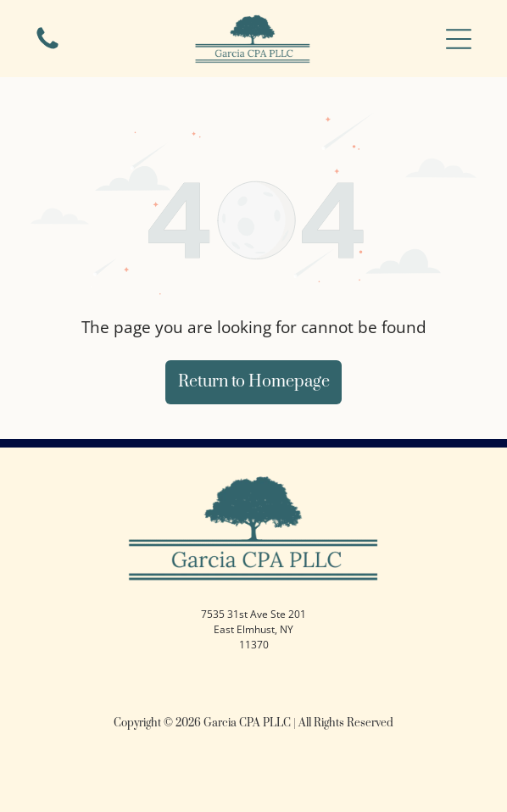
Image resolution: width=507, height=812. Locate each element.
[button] (459, 39)
